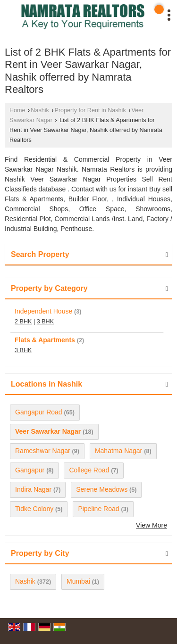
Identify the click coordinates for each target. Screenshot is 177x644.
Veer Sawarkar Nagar (48, 431)
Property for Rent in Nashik (90, 110)
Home (17, 110)
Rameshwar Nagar (43, 451)
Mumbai (78, 581)
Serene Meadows (102, 489)
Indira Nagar (33, 489)
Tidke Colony (34, 509)
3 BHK (45, 322)
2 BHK (23, 322)
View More (152, 525)
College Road (89, 470)
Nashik (40, 110)
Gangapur (30, 470)
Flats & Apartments (45, 340)
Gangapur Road (39, 412)
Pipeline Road (98, 509)
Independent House (43, 311)
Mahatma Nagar (118, 451)
